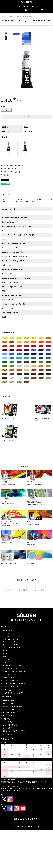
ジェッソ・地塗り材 (12, 681)
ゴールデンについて (10, 716)
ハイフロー (7, 637)
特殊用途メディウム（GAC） (15, 678)
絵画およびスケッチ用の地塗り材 (16, 684)
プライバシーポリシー (11, 710)
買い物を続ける (6, 175)
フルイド (6, 633)
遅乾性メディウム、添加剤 (14, 693)
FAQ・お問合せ (8, 728)
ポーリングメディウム (12, 687)
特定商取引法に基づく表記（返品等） (13, 166)
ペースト (8, 675)
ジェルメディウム (11, 668)
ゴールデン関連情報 (10, 725)
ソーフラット (7, 653)
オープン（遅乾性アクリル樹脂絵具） (22, 17)
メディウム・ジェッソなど (12, 665)
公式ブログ (7, 719)
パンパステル (7, 659)
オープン (6, 650)
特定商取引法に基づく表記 (12, 707)
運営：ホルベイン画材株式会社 (14, 731)
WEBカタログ (8, 722)
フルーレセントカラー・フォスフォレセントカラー (12, 646)
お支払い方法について (11, 703)
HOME (4, 17)
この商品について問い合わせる (11, 172)
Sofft (6, 662)
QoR (4, 656)
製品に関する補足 (9, 713)
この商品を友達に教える (9, 169)
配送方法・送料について (11, 700)
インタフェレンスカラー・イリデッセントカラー (12, 641)
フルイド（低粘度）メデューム (16, 671)
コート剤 (8, 690)
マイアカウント (8, 734)
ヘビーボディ (7, 630)
